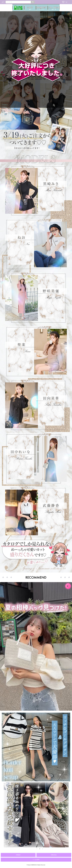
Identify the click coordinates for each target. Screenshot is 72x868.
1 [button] (37, 849)
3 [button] (43, 849)
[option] (38, 815)
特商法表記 (54, 855)
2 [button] (40, 849)
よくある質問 (36, 860)
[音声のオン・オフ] (68, 586)
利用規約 (18, 855)
